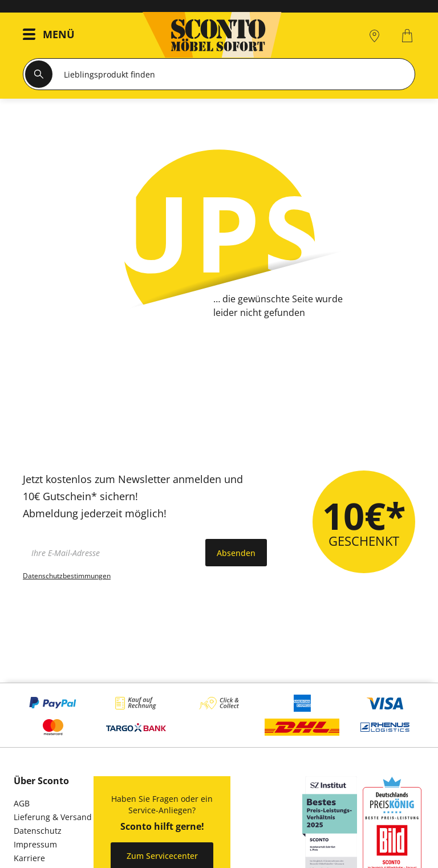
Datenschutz (38, 831)
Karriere (29, 858)
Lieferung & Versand (53, 817)
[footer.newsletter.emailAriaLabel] (111, 553)
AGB (22, 803)
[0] (409, 36)
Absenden (236, 553)
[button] (52, 36)
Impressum (35, 844)
